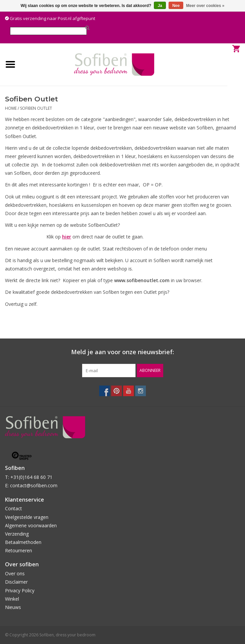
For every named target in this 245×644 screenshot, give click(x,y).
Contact (14, 508)
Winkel (12, 599)
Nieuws (13, 607)
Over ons (15, 573)
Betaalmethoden (23, 542)
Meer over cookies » (205, 6)
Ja (160, 6)
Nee (176, 6)
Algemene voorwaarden (31, 525)
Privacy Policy (20, 590)
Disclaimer (16, 582)
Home (11, 108)
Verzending (17, 534)
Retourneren (19, 550)
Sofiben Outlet (36, 108)
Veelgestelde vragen (27, 517)
